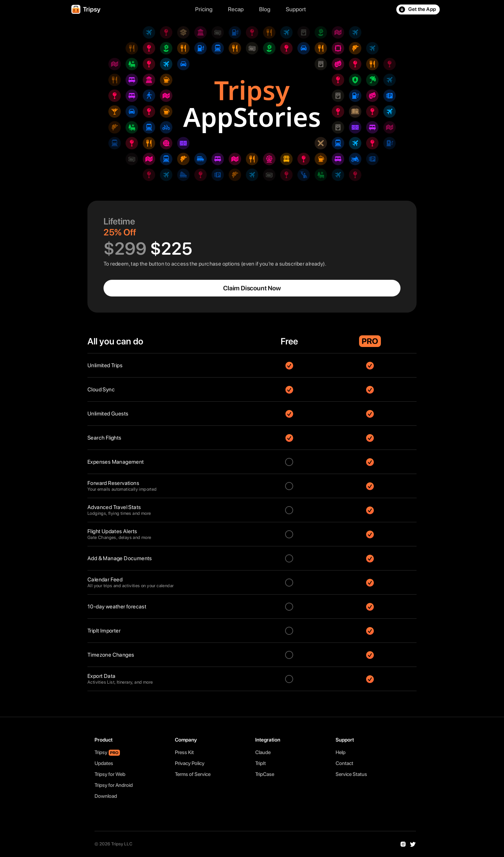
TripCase (266, 774)
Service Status (351, 774)
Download (106, 796)
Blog (265, 9)
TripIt (261, 763)
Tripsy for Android (114, 785)
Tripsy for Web (110, 774)
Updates (104, 763)
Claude (264, 752)
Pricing (204, 9)
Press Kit (184, 752)
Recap (236, 9)
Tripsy (101, 752)
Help (341, 752)
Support (296, 9)
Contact (344, 763)
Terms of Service (193, 774)
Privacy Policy (190, 763)
